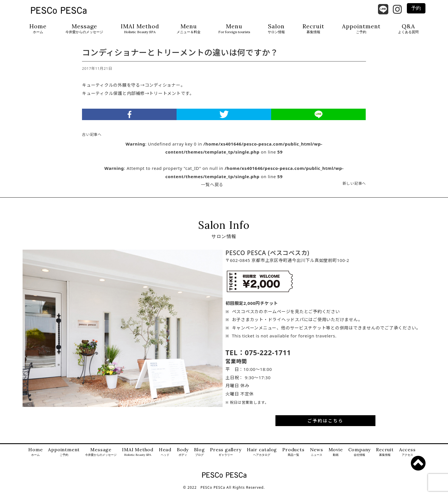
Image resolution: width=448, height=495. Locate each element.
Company (360, 455)
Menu (189, 29)
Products (293, 455)
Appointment (361, 29)
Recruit (313, 29)
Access (407, 455)
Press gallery (226, 455)
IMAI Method (140, 29)
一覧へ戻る (212, 188)
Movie (336, 455)
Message (84, 29)
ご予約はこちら (325, 424)
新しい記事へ (354, 187)
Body (183, 455)
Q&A (408, 29)
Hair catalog (262, 455)
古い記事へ (92, 138)
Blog (199, 455)
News (317, 455)
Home (38, 29)
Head (165, 455)
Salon (276, 29)
